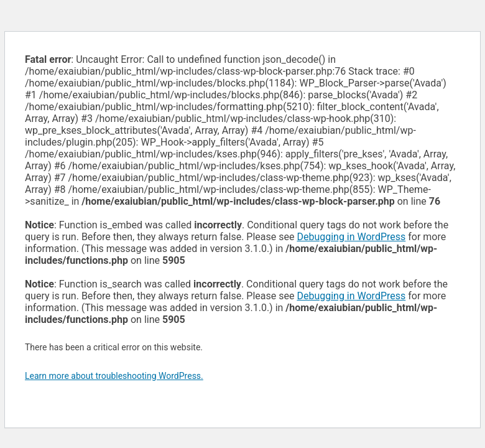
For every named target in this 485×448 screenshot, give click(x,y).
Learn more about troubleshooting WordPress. (114, 376)
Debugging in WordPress (351, 237)
